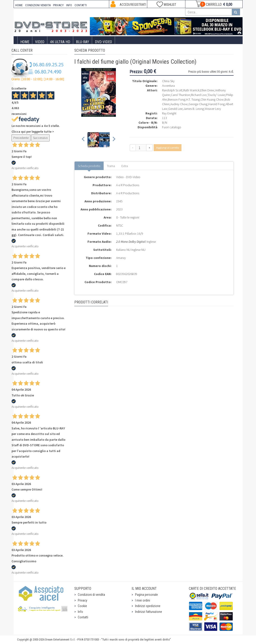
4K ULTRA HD (60, 42)
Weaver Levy (213, 109)
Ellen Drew (207, 90)
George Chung (198, 104)
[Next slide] (114, 140)
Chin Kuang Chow (212, 99)
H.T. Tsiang (193, 99)
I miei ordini (143, 600)
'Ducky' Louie (216, 95)
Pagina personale (146, 595)
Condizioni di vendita (91, 595)
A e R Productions (128, 185)
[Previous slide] (83, 140)
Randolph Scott (172, 90)
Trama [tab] (111, 166)
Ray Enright (169, 113)
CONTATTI (81, 5)
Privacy (83, 600)
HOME (19, 5)
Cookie (82, 606)
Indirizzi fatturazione (149, 612)
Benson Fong (176, 99)
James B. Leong (194, 109)
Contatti (83, 617)
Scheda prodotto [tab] (89, 166)
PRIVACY (58, 5)
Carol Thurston (180, 95)
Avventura (168, 86)
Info (80, 612)
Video (40, 42)
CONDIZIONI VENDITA (38, 5)
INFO (69, 5)
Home (25, 42)
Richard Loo (199, 95)
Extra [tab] (125, 166)
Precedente (21, 138)
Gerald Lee (175, 109)
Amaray (121, 258)
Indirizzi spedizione (148, 606)
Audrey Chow (179, 104)
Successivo (40, 138)
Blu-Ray (83, 42)
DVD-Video (103, 42)
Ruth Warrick (191, 90)
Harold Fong (216, 104)
